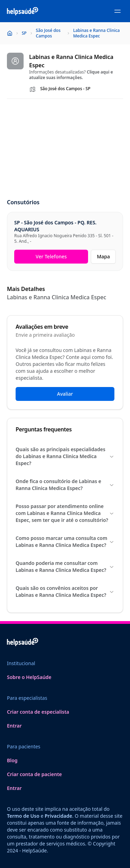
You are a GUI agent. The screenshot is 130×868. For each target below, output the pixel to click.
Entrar (14, 726)
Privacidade (58, 816)
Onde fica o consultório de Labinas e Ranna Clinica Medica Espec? (65, 485)
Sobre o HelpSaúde (29, 677)
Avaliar (65, 394)
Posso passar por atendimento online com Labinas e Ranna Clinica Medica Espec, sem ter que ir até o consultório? (65, 513)
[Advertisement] (65, 149)
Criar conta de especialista (38, 712)
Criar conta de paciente (34, 774)
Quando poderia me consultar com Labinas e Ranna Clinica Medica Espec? (65, 566)
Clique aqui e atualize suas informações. (71, 75)
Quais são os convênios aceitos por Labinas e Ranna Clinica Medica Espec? (65, 591)
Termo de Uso (23, 816)
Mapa (103, 256)
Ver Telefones (51, 256)
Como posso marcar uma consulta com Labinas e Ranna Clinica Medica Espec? (65, 542)
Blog (12, 760)
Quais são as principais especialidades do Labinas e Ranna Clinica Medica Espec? (65, 456)
